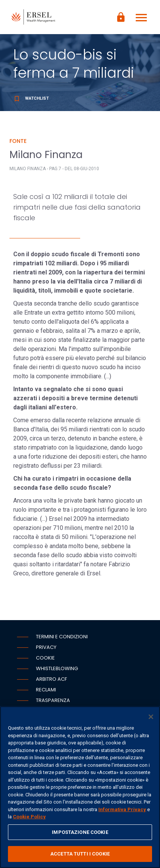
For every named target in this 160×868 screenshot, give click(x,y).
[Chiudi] (151, 717)
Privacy (46, 647)
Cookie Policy (29, 817)
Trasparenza (53, 700)
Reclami (46, 690)
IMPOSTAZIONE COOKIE (80, 832)
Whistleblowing (57, 668)
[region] (80, 787)
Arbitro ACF (51, 679)
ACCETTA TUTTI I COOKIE (80, 854)
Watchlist (31, 98)
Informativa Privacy (122, 809)
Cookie (45, 658)
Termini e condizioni (62, 637)
